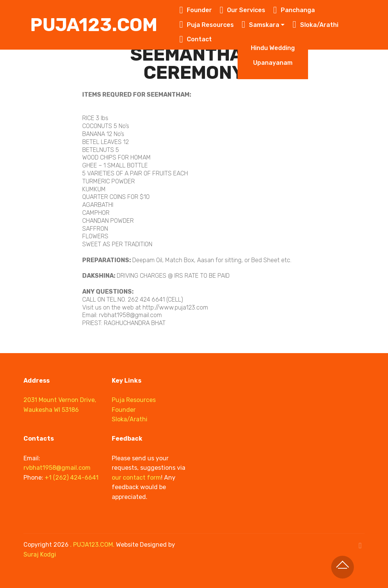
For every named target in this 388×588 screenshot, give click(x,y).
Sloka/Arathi (315, 25)
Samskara (261, 25)
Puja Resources (207, 25)
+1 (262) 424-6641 (72, 478)
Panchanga (294, 10)
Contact (196, 39)
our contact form (136, 478)
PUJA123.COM (94, 25)
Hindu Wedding (273, 48)
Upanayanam (273, 63)
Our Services (243, 10)
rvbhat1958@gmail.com (57, 468)
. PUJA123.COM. (92, 545)
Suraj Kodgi (40, 554)
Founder (196, 10)
